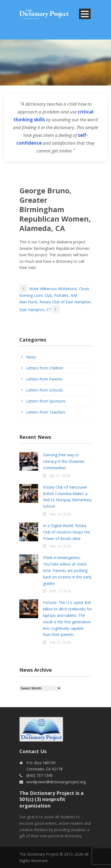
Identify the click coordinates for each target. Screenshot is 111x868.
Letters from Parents (44, 379)
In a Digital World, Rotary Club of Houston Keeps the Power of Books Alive (67, 532)
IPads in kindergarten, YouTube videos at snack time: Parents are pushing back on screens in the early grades (67, 570)
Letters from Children (45, 368)
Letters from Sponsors (46, 401)
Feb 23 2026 (60, 642)
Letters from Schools (44, 390)
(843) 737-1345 (40, 775)
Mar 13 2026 (60, 591)
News (31, 357)
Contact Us (33, 751)
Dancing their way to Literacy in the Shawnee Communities (64, 461)
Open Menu (85, 14)
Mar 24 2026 (60, 514)
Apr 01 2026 (60, 476)
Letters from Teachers (46, 412)
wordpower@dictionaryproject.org (56, 782)
